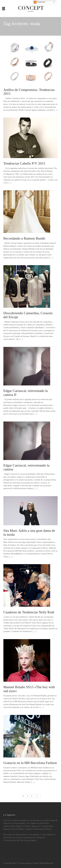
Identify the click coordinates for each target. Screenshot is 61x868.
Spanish (39, 2)
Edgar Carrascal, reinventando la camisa (26, 467)
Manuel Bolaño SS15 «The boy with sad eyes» (29, 689)
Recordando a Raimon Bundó (24, 238)
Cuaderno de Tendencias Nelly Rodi (29, 612)
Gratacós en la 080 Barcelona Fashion (30, 763)
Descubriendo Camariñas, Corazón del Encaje (28, 315)
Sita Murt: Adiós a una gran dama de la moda (29, 533)
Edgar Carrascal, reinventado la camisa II (26, 393)
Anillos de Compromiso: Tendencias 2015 (29, 92)
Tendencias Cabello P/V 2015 (24, 163)
